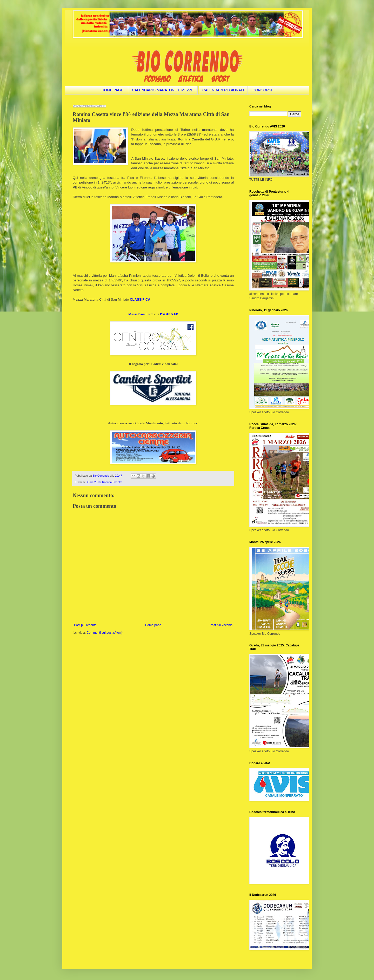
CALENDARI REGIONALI (223, 90)
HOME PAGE (112, 90)
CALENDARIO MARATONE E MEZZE (163, 90)
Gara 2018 (94, 482)
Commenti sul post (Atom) (105, 633)
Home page (153, 625)
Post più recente (85, 625)
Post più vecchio (221, 625)
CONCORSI (262, 90)
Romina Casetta (112, 482)
